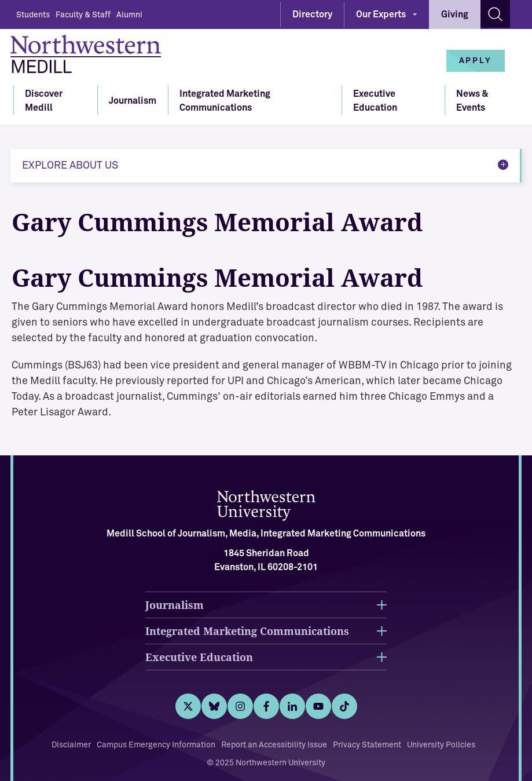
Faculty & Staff (83, 15)
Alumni (129, 15)
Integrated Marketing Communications (225, 101)
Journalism (133, 101)
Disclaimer (71, 745)
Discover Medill (44, 101)
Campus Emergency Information (156, 745)
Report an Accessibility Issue (274, 745)
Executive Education (375, 101)
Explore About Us (70, 166)
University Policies (441, 745)
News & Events (472, 101)
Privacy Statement (367, 745)
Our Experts (381, 14)
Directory (312, 14)
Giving (455, 14)
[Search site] (495, 14)
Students (33, 15)
